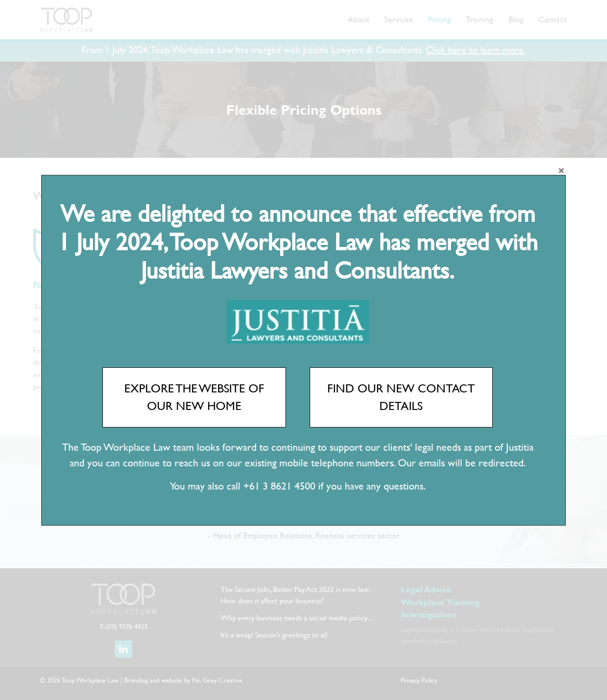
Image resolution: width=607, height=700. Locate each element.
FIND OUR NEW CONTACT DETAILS (401, 397)
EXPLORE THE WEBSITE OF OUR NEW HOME (194, 397)
